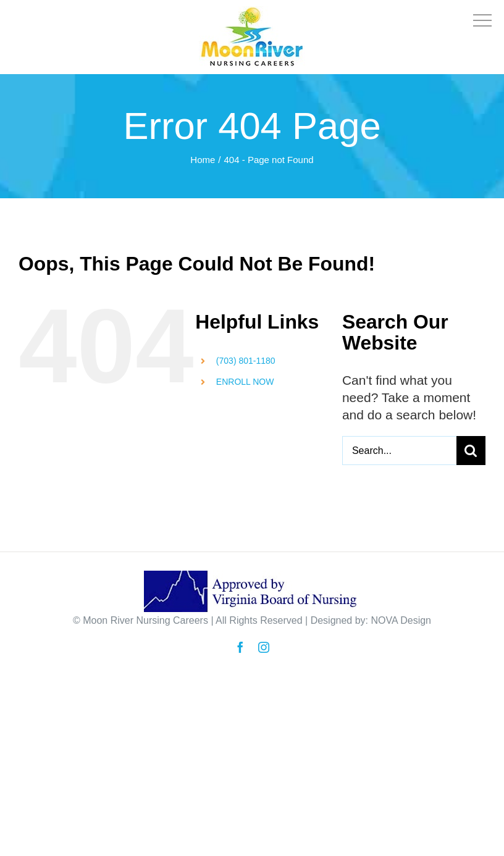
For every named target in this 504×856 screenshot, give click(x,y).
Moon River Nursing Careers (145, 620)
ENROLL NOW (245, 382)
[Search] (471, 451)
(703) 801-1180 (246, 361)
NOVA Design (401, 620)
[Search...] (399, 451)
